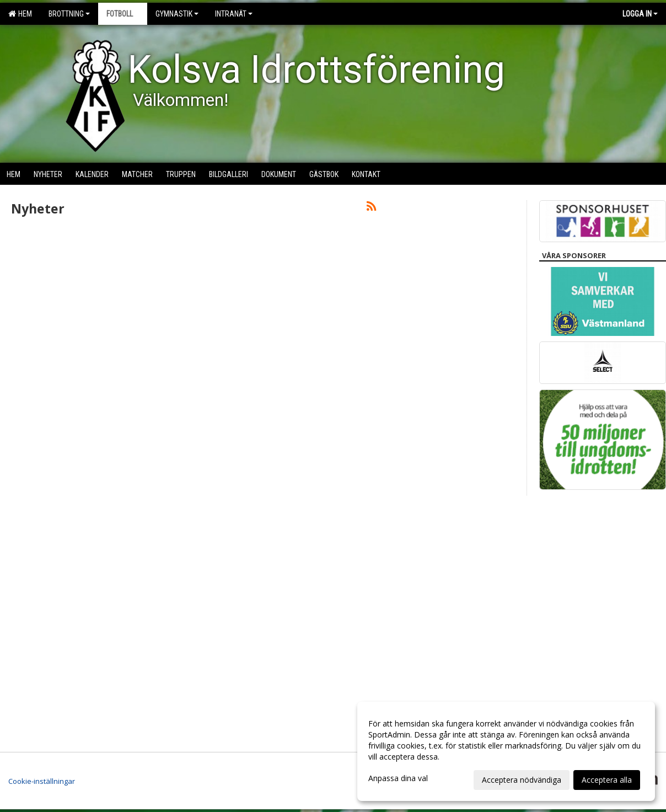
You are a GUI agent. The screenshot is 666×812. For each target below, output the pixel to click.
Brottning (69, 14)
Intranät (234, 14)
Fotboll (123, 14)
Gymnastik (177, 14)
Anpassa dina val (398, 778)
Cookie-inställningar (42, 781)
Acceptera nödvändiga (522, 780)
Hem (20, 14)
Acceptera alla (607, 780)
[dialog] (506, 751)
